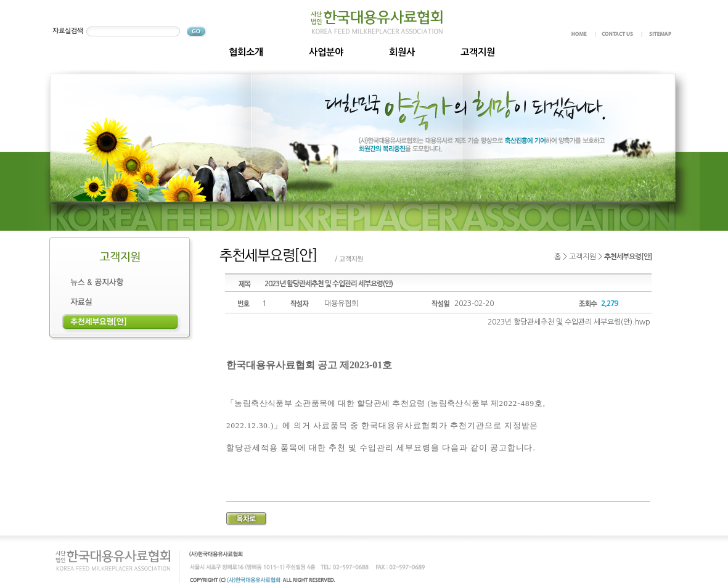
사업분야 (326, 52)
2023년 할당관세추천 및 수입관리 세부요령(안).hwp (569, 322)
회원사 (402, 52)
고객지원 (478, 52)
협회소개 (246, 52)
